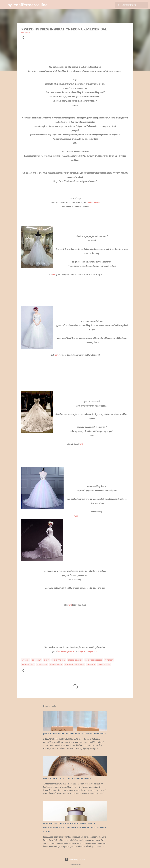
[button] (23, 38)
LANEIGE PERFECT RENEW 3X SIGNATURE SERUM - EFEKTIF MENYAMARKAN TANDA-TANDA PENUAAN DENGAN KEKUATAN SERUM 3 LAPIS (75, 827)
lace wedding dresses (66, 652)
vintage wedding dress (75, 664)
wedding (91, 664)
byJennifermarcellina (28, 5)
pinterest (109, 660)
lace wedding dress (94, 660)
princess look (28, 664)
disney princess (59, 660)
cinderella (36, 660)
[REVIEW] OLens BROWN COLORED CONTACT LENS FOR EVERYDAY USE (74, 734)
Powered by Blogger (75, 859)
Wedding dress (104, 664)
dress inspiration (75, 660)
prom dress (42, 664)
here (54, 275)
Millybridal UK (94, 203)
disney (47, 660)
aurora (26, 660)
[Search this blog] (134, 5)
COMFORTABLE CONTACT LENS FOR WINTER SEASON (67, 779)
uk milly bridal (56, 664)
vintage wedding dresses (87, 652)
